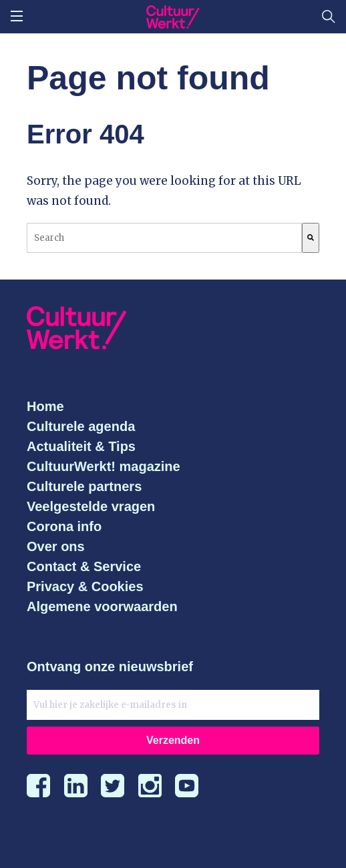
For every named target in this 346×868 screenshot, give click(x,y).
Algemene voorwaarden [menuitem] (102, 606)
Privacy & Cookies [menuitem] (85, 586)
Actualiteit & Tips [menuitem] (81, 446)
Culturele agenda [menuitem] (81, 426)
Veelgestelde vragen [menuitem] (91, 506)
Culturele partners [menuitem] (84, 486)
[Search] (311, 238)
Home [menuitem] (45, 406)
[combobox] (164, 238)
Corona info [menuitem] (64, 526)
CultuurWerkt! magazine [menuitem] (104, 466)
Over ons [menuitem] (56, 546)
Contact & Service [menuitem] (84, 566)
